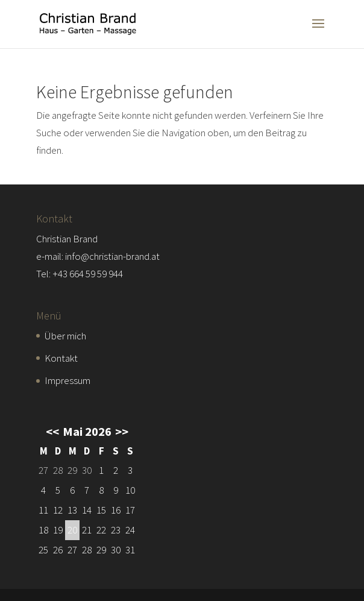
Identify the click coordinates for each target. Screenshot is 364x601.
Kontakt (61, 358)
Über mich (65, 336)
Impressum (67, 380)
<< (52, 432)
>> (122, 432)
